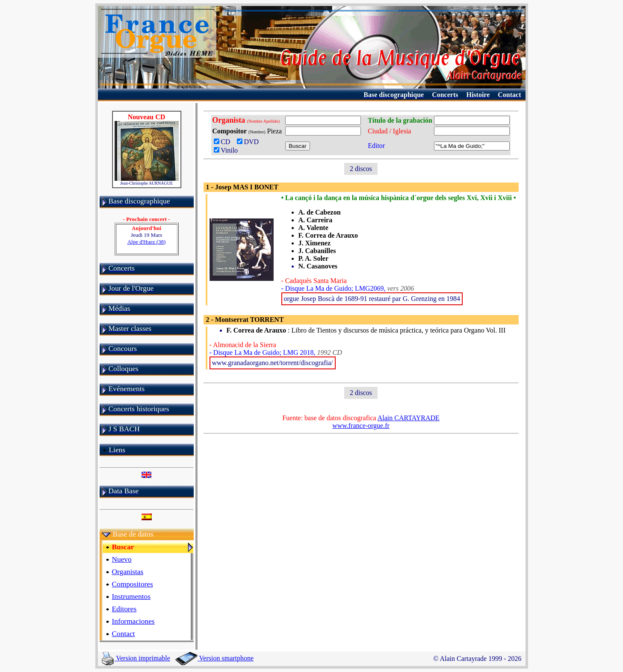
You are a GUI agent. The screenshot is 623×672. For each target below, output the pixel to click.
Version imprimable (136, 658)
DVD (249, 142)
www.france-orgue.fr (361, 426)
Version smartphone (214, 658)
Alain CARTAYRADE (409, 418)
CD (224, 142)
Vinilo (226, 150)
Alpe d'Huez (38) (147, 242)
